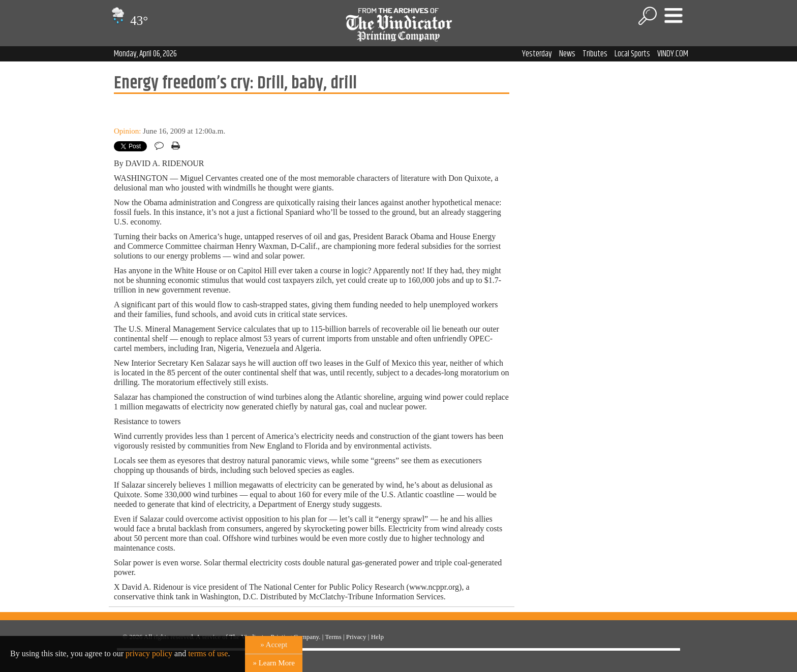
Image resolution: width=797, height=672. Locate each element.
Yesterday (537, 54)
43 (128, 21)
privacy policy (149, 653)
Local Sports (632, 54)
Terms (333, 637)
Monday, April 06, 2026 (145, 54)
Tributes (595, 54)
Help (377, 637)
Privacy (356, 637)
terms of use (208, 653)
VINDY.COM (673, 54)
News (567, 54)
